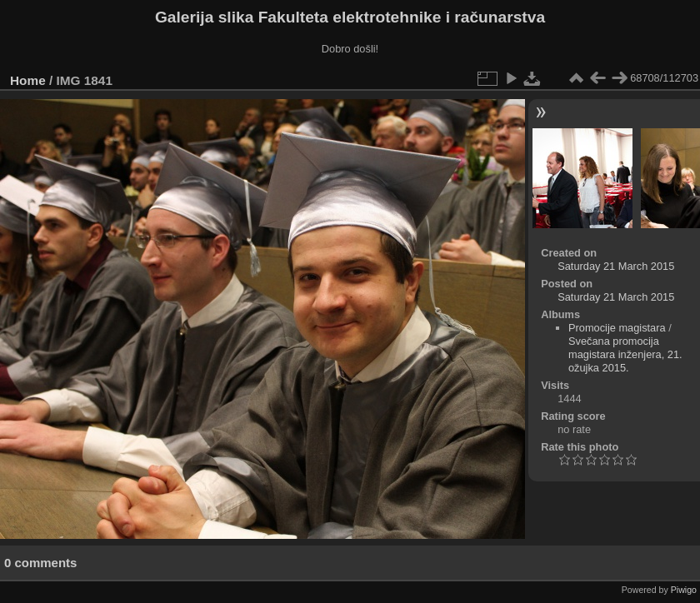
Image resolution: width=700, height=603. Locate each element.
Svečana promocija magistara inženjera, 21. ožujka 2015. (625, 354)
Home (28, 80)
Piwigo (684, 590)
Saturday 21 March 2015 (616, 266)
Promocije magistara (617, 328)
